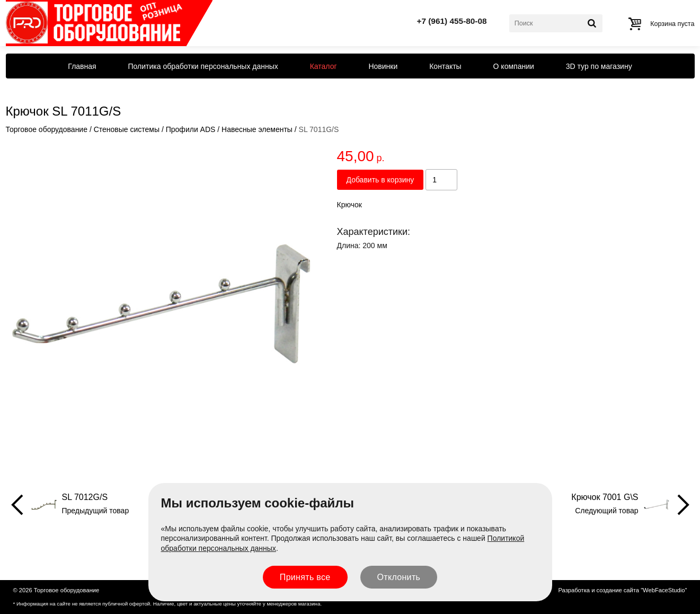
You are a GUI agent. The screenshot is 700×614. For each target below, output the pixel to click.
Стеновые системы (127, 129)
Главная (82, 66)
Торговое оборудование (47, 129)
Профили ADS (191, 129)
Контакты (445, 66)
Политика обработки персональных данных (203, 66)
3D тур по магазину (599, 66)
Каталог (324, 66)
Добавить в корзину (380, 180)
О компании (514, 66)
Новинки (383, 66)
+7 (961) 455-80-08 (451, 21)
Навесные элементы (257, 129)
